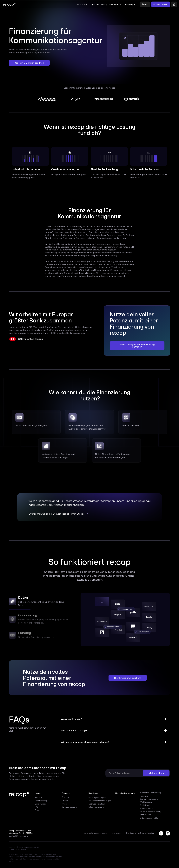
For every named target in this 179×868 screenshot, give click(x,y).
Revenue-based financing (151, 812)
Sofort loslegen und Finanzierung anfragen (137, 346)
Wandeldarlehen (147, 809)
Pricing (104, 4)
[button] (82, 4)
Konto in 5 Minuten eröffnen (29, 63)
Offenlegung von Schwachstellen (140, 833)
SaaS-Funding (146, 805)
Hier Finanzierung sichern (128, 678)
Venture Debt (145, 815)
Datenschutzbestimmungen (96, 833)
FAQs (37, 807)
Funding (38, 798)
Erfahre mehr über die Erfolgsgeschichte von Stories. (57, 514)
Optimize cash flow (97, 804)
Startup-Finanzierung (149, 799)
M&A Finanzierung (96, 807)
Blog (37, 810)
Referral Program (69, 807)
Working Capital (147, 802)
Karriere (65, 801)
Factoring (144, 796)
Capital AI (94, 4)
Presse (64, 804)
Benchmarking (41, 801)
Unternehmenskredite (149, 818)
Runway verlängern (97, 798)
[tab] (40, 602)
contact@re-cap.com (18, 836)
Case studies (40, 804)
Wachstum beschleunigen (100, 801)
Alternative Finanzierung (150, 793)
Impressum (116, 833)
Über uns (65, 798)
